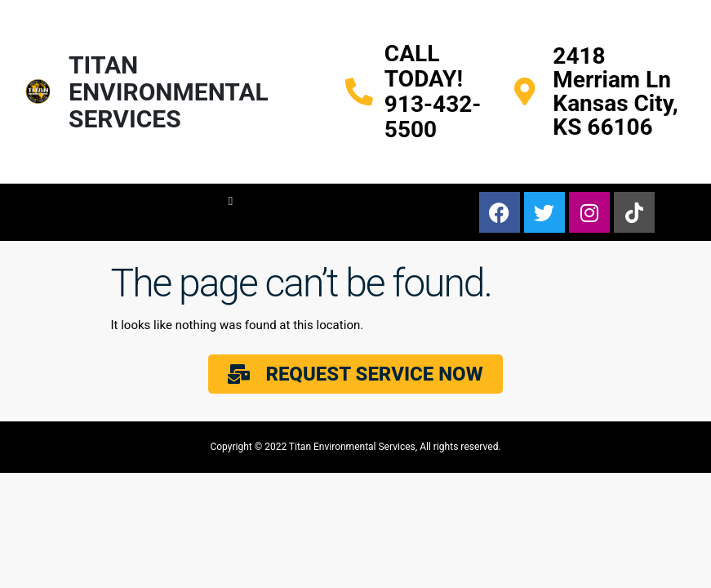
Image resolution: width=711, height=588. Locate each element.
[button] (231, 201)
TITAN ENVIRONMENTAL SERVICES (169, 92)
